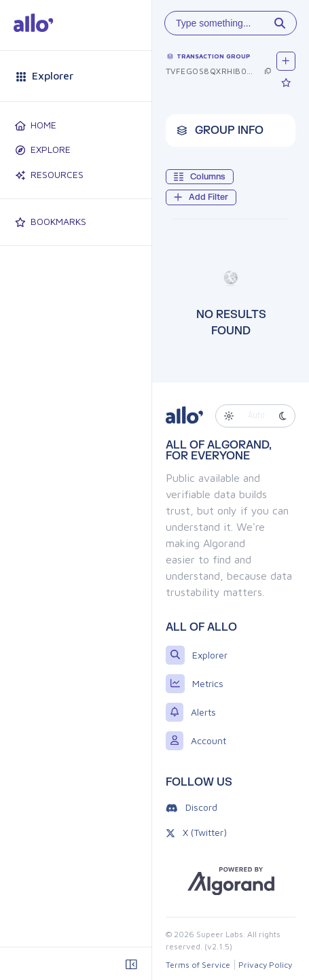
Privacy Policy (265, 965)
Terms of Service (198, 965)
